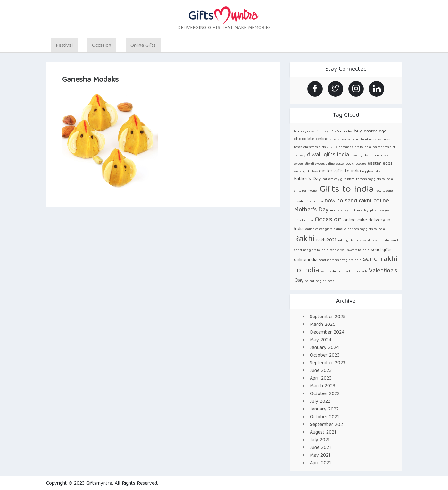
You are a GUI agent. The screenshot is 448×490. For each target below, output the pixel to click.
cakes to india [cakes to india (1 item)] (348, 139)
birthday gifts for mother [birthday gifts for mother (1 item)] (334, 132)
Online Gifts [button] (143, 46)
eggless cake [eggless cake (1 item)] (371, 172)
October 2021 (324, 417)
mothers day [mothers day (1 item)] (339, 211)
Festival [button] (64, 46)
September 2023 (328, 363)
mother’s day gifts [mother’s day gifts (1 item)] (363, 211)
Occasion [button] (102, 46)
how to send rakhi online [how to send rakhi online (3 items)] (357, 201)
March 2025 (323, 325)
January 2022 (324, 410)
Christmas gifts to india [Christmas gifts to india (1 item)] (354, 147)
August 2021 (323, 433)
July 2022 (320, 402)
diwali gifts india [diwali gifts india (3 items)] (328, 155)
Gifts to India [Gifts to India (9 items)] (347, 190)
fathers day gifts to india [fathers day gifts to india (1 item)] (374, 179)
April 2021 (320, 463)
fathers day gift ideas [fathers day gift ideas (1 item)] (339, 179)
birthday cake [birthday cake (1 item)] (304, 132)
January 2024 (324, 348)
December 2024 (327, 333)
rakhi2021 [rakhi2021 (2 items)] (326, 240)
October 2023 (325, 356)
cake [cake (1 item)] (333, 139)
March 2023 (323, 386)
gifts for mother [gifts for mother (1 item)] (306, 191)
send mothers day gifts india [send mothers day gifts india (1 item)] (340, 260)
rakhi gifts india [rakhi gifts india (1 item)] (350, 241)
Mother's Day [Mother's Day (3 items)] (311, 210)
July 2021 (320, 440)
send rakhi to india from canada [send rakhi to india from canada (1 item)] (344, 272)
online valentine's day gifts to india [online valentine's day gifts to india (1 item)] (359, 229)
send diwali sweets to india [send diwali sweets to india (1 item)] (349, 250)
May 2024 (321, 340)
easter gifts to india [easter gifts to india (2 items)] (340, 171)
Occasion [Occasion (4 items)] (328, 220)
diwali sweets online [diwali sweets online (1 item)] (320, 164)
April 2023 (321, 379)
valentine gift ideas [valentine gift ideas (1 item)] (320, 281)
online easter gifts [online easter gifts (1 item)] (319, 229)
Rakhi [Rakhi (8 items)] (304, 239)
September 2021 (327, 425)
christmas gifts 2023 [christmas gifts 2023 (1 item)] (319, 147)
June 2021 (320, 448)
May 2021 (320, 456)
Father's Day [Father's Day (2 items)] (307, 179)
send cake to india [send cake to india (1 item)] (377, 241)
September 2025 (328, 317)
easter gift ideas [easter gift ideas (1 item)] (306, 172)
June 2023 (321, 371)
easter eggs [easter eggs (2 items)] (380, 163)
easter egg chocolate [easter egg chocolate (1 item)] (351, 164)
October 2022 (325, 394)
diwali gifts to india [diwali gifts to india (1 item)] (365, 156)
